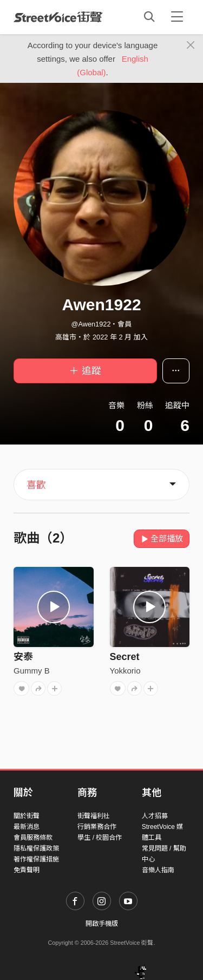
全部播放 (162, 538)
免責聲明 (27, 870)
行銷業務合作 (97, 827)
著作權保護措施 (36, 859)
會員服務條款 (33, 838)
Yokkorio (125, 671)
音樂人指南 (158, 870)
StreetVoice (58, 17)
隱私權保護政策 (36, 848)
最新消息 (27, 827)
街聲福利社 (94, 816)
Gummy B (32, 671)
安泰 (23, 657)
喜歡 (36, 485)
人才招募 (155, 816)
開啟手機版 (102, 924)
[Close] (191, 45)
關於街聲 (27, 816)
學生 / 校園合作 (100, 838)
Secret (125, 657)
